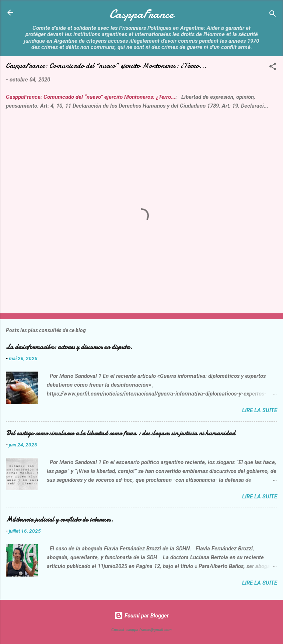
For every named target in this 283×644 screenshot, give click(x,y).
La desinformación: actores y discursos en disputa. (69, 347)
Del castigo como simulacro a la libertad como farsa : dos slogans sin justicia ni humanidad (120, 433)
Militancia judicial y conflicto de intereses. (60, 520)
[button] (273, 68)
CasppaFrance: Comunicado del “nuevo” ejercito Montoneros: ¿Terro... (91, 97)
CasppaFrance (141, 14)
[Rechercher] (273, 15)
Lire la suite (260, 410)
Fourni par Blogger (141, 616)
